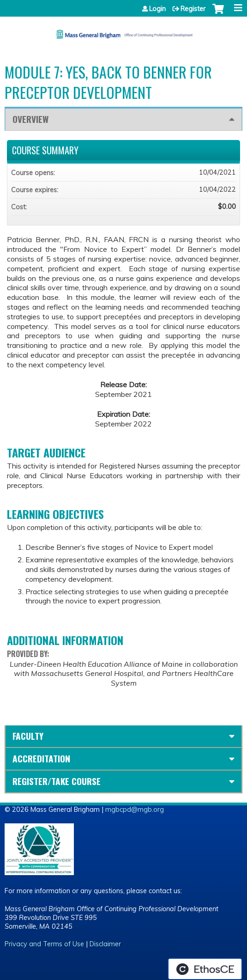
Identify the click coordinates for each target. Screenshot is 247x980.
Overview (30, 119)
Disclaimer (105, 944)
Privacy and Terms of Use (44, 944)
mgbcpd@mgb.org (135, 810)
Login (157, 9)
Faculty (28, 736)
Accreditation (41, 758)
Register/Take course (57, 781)
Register (193, 9)
